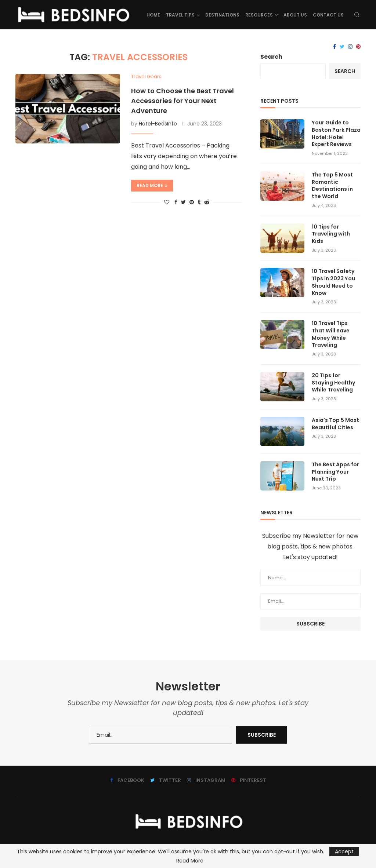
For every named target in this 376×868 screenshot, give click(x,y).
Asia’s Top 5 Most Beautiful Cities (335, 423)
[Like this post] (167, 202)
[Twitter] (342, 47)
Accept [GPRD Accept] (344, 851)
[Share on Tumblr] (199, 202)
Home (153, 15)
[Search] (357, 15)
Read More (190, 861)
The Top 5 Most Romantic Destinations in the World (332, 185)
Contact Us (328, 15)
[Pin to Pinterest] (192, 202)
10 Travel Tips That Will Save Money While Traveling (331, 333)
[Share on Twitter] (183, 202)
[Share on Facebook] (176, 202)
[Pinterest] (358, 47)
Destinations (222, 15)
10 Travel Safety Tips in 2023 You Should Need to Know (333, 282)
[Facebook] (335, 47)
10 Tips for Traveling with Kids (331, 234)
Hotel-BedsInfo (158, 124)
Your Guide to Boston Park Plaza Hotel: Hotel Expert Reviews (336, 134)
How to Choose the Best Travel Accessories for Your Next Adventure (182, 101)
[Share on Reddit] (207, 202)
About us (295, 15)
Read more (152, 185)
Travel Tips (180, 15)
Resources (259, 15)
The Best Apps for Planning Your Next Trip (335, 471)
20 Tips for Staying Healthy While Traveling (333, 382)
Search (271, 57)
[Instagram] (350, 47)
